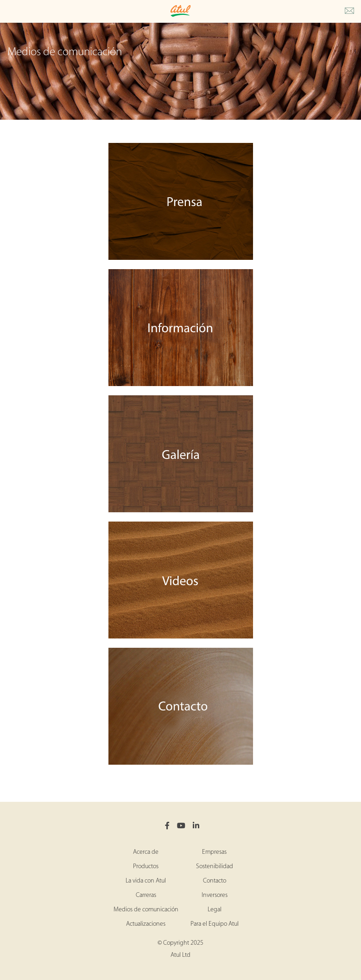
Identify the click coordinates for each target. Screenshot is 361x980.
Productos (146, 867)
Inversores (215, 895)
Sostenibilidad (215, 867)
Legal (215, 910)
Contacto (215, 881)
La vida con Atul (146, 881)
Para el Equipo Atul (215, 924)
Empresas (214, 852)
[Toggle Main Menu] (9, 11)
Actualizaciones (146, 924)
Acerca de (146, 852)
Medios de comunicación (146, 910)
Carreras (146, 895)
